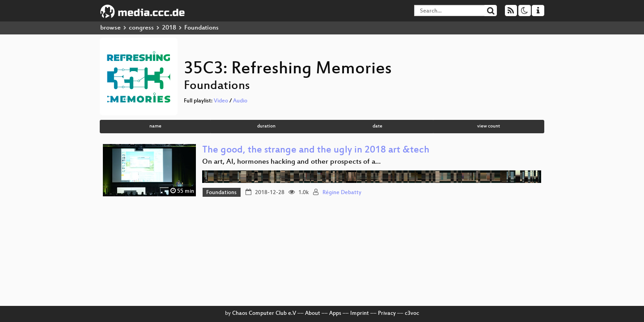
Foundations (221, 193)
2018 (169, 28)
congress (141, 28)
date (377, 126)
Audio (240, 101)
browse (110, 28)
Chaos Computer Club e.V (264, 314)
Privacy (387, 314)
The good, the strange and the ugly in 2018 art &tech (316, 150)
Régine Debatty (342, 193)
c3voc (412, 314)
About (313, 314)
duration (266, 126)
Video (221, 101)
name (155, 126)
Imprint (360, 314)
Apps (335, 314)
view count (489, 126)
